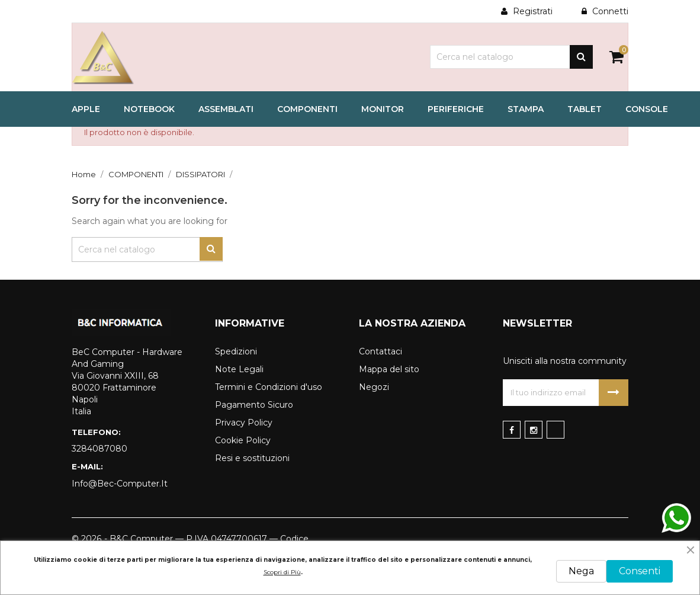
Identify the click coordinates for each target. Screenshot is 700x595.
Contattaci (380, 351)
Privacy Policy (244, 423)
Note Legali (239, 369)
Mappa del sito (389, 369)
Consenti (640, 571)
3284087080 (99, 449)
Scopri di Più (282, 572)
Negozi (374, 387)
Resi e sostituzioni (252, 458)
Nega (581, 571)
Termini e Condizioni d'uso (269, 387)
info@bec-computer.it (120, 484)
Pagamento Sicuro (254, 405)
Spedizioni (236, 351)
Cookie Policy (243, 440)
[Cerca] (511, 57)
